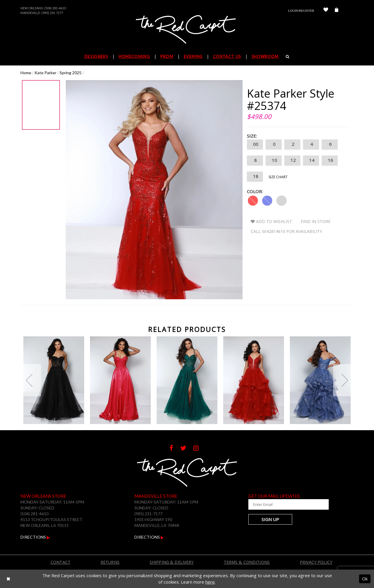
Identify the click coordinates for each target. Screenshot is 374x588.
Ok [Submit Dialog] (365, 579)
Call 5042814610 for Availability (286, 231)
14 (311, 161)
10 (274, 161)
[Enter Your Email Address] (283, 504)
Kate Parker (45, 73)
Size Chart (278, 177)
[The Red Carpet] (187, 30)
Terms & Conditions (247, 562)
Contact (60, 562)
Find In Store (316, 221)
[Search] (288, 56)
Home (26, 73)
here (210, 582)
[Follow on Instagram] (199, 449)
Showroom (265, 56)
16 (330, 161)
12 (292, 161)
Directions (35, 537)
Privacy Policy (316, 562)
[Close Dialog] (8, 579)
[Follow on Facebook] (175, 449)
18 (255, 177)
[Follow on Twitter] (187, 449)
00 (255, 145)
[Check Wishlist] (326, 11)
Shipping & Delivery (172, 562)
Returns (110, 562)
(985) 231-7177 (52, 13)
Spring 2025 (71, 73)
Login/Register (301, 11)
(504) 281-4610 (55, 8)
